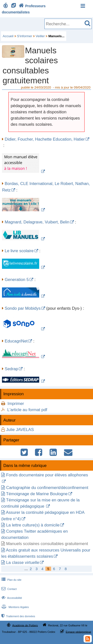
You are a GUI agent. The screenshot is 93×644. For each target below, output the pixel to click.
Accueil (8, 36)
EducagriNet (16, 341)
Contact (9, 589)
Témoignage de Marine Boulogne (37, 494)
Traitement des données (18, 616)
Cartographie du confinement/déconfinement (47, 488)
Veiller (40, 36)
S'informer (25, 36)
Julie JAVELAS (20, 430)
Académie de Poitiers (25, 625)
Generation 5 (17, 280)
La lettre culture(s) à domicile (33, 525)
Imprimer (16, 404)
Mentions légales (15, 607)
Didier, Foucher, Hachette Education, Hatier (45, 139)
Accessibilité (11, 598)
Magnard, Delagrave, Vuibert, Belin (37, 222)
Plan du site (11, 580)
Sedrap (11, 369)
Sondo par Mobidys (23, 308)
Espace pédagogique (78, 632)
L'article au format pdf (27, 410)
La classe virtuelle (23, 563)
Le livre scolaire (19, 251)
